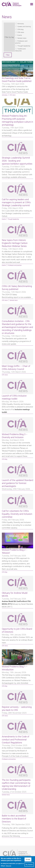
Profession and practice (15, 265)
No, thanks (29, 865)
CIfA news (21, 32)
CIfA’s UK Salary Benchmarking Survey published (17, 288)
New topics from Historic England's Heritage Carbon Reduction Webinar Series (15, 243)
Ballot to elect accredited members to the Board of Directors (14, 819)
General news (22, 38)
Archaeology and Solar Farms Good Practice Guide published (17, 80)
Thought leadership (24, 46)
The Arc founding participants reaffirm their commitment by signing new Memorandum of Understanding (16, 784)
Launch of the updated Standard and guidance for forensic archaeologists (17, 483)
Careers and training (24, 26)
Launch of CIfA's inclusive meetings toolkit (14, 397)
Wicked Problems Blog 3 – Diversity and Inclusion (15, 436)
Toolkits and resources (20, 50)
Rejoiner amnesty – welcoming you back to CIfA (17, 708)
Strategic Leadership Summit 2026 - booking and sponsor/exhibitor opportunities (17, 161)
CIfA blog (20, 29)
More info (9, 867)
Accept (28, 860)
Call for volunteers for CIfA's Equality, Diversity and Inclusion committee (17, 514)
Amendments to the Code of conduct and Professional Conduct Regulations (16, 740)
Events (20, 35)
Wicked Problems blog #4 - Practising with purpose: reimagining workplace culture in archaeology (17, 120)
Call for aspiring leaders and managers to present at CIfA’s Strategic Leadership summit (16, 202)
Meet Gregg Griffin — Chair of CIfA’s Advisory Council (16, 368)
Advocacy (21, 24)
